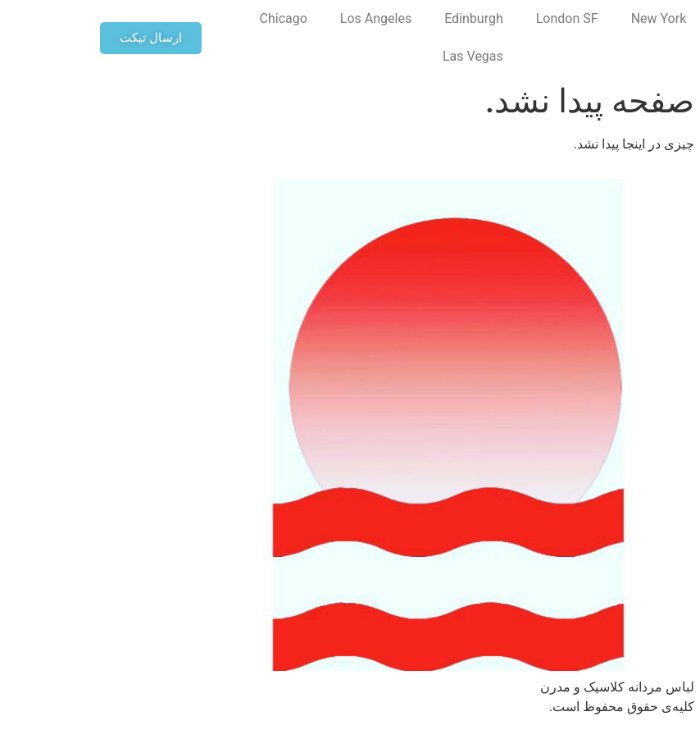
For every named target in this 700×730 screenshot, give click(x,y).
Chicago (185, 18)
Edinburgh (375, 18)
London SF (469, 18)
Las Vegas (375, 56)
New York (561, 18)
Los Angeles (277, 18)
